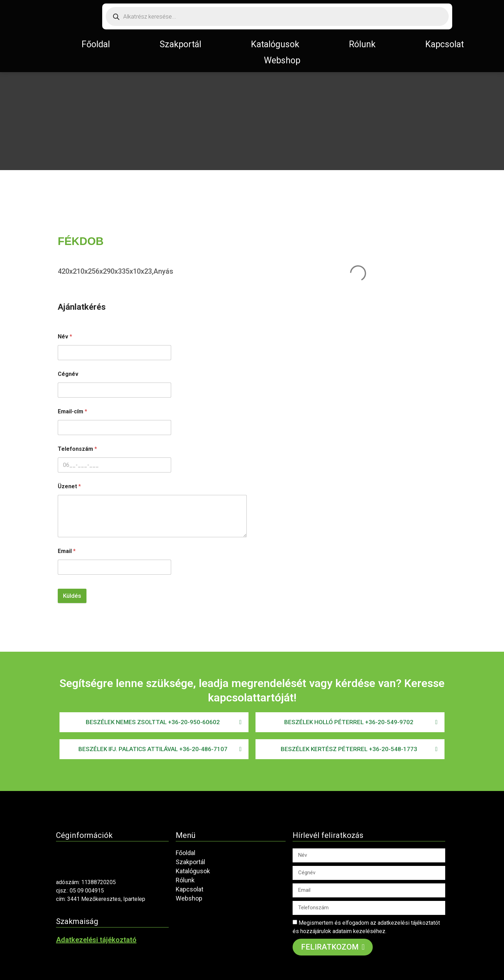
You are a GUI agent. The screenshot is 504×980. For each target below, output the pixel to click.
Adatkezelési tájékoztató (96, 940)
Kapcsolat (444, 44)
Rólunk (362, 44)
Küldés (72, 596)
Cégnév (68, 374)
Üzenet (69, 486)
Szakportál (180, 44)
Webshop (282, 60)
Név (65, 337)
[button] (154, 722)
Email (67, 551)
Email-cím (72, 411)
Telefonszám (77, 449)
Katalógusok (275, 44)
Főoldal (96, 44)
